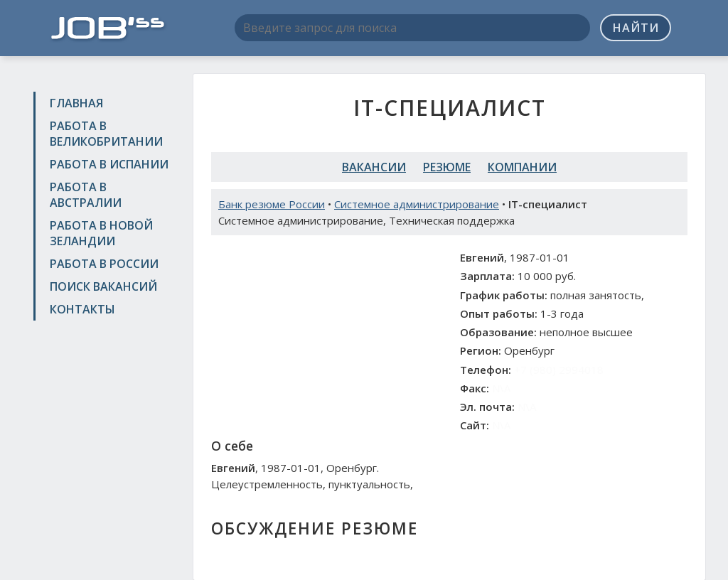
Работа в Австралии (86, 195)
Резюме (447, 167)
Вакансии (374, 167)
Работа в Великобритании (106, 134)
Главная (76, 103)
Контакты (82, 309)
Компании (522, 167)
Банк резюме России (272, 204)
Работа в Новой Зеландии (101, 233)
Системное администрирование (417, 204)
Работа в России (104, 264)
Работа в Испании (109, 164)
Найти (636, 28)
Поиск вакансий (103, 286)
